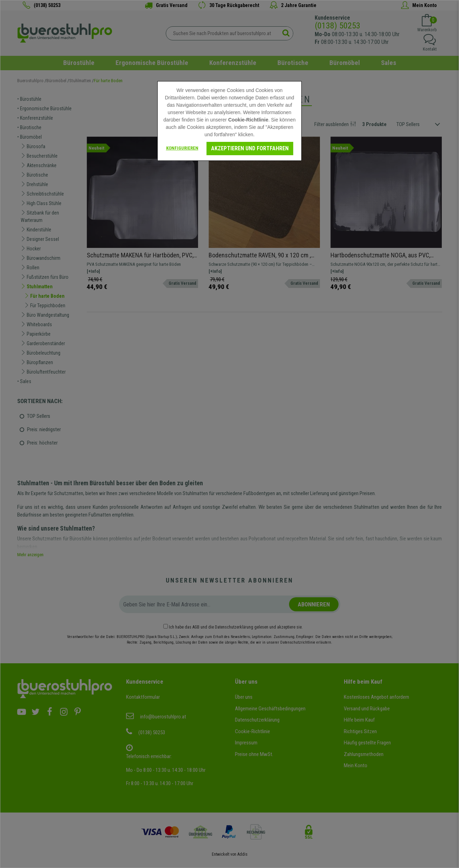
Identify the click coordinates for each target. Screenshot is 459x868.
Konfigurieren (182, 148)
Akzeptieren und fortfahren (250, 148)
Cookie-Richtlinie (248, 120)
